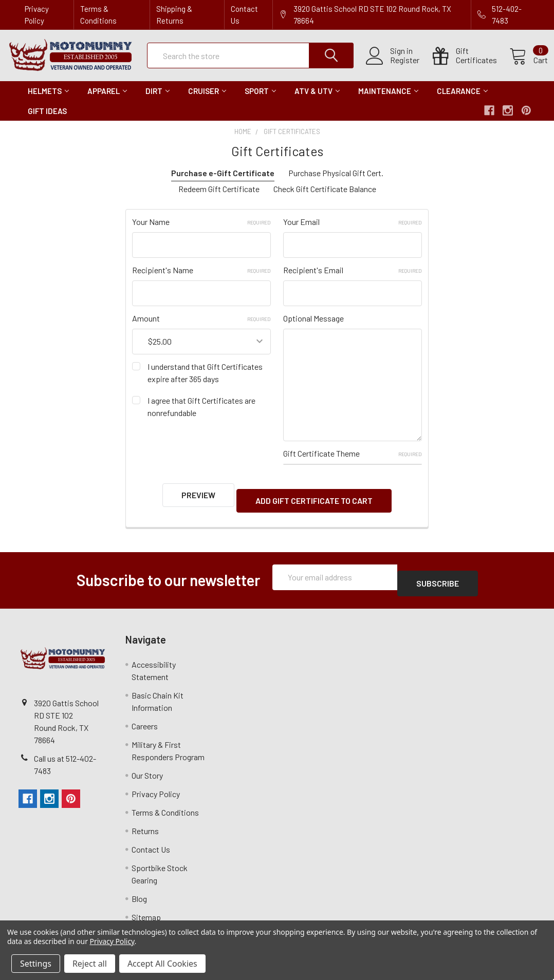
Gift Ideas (47, 120)
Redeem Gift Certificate (219, 198)
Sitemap (146, 906)
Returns (145, 820)
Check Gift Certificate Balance (325, 198)
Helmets (48, 100)
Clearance (462, 100)
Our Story (147, 765)
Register (392, 66)
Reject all (90, 964)
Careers (145, 715)
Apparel (107, 100)
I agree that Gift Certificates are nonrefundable (201, 416)
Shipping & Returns (174, 15)
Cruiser (207, 100)
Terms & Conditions (98, 15)
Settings (36, 964)
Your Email (353, 231)
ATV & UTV (317, 100)
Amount (201, 327)
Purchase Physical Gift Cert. (336, 182)
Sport (260, 100)
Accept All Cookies (162, 964)
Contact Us (244, 15)
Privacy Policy (37, 15)
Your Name (201, 231)
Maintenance (388, 100)
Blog (139, 888)
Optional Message (313, 327)
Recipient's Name (201, 279)
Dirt (158, 100)
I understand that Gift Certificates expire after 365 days (205, 382)
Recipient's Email (353, 279)
